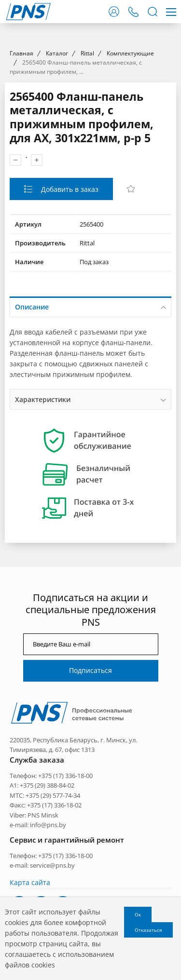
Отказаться (148, 930)
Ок (138, 914)
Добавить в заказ (69, 364)
